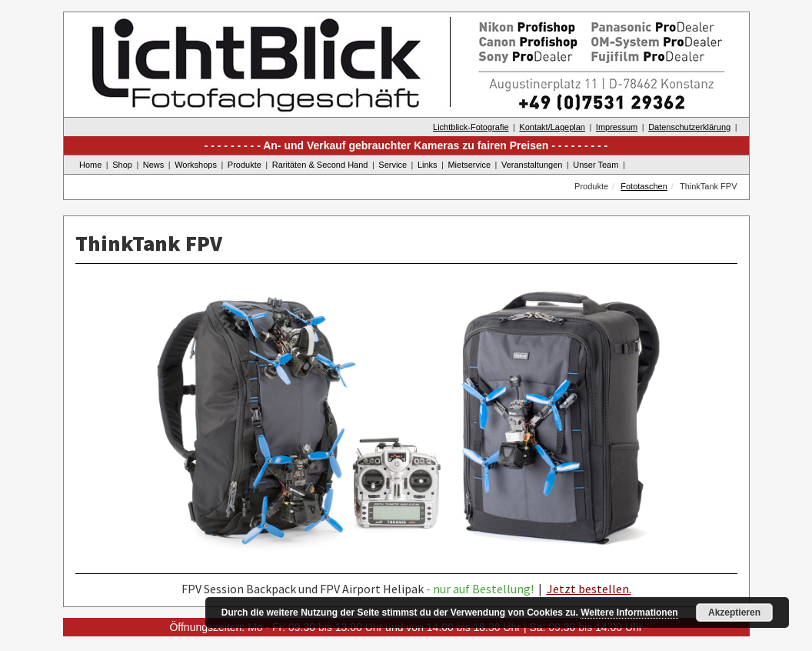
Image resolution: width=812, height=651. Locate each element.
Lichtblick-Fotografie (471, 127)
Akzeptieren (734, 613)
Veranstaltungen (532, 165)
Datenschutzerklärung (689, 127)
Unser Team (596, 165)
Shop (122, 165)
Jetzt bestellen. (589, 589)
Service (393, 165)
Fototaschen (644, 186)
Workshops (196, 165)
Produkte (245, 165)
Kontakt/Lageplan (552, 127)
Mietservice (469, 165)
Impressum (617, 127)
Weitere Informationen (629, 613)
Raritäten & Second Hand (320, 165)
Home (90, 165)
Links (428, 165)
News (154, 165)
